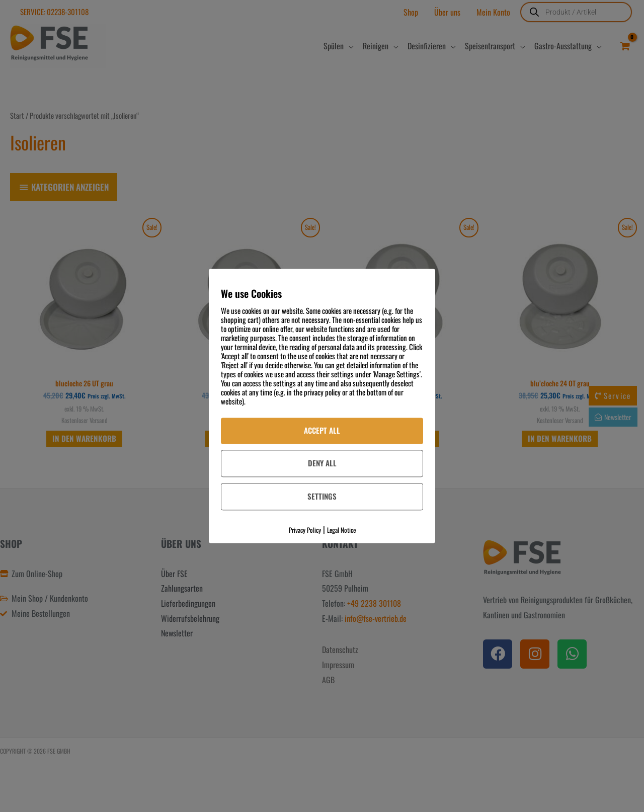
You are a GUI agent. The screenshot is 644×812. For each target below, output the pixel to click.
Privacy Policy (305, 530)
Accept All (322, 430)
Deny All (322, 463)
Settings (322, 496)
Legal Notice (341, 530)
